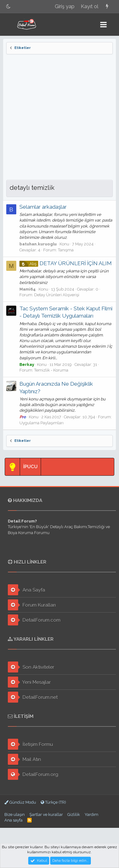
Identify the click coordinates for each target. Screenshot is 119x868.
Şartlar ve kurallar (46, 814)
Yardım (91, 814)
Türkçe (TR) (53, 802)
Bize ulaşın (15, 814)
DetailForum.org (33, 774)
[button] (103, 24)
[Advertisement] (59, 117)
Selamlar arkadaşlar (43, 207)
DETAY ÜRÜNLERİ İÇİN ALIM (66, 263)
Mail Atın (24, 759)
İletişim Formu (30, 744)
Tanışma (66, 250)
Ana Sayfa (26, 590)
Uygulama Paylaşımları (41, 423)
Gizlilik (74, 814)
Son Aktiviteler (31, 667)
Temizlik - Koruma (51, 370)
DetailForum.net (33, 697)
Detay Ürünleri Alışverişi (57, 295)
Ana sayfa (13, 820)
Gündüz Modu (20, 802)
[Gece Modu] (8, 6)
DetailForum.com (34, 620)
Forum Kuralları (32, 605)
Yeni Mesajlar (29, 682)
